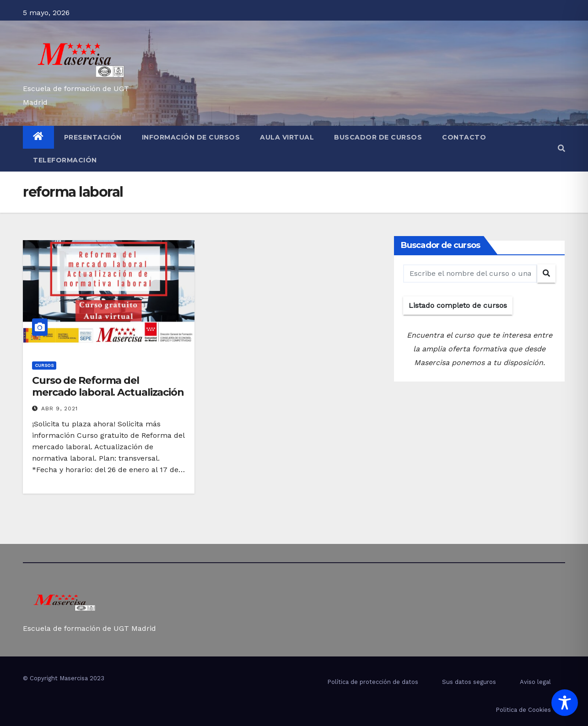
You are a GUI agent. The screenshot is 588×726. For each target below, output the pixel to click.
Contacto (464, 137)
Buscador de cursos (378, 137)
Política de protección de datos (373, 682)
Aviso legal (535, 682)
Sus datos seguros (469, 682)
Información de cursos (191, 137)
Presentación (93, 137)
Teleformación (65, 160)
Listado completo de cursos (458, 305)
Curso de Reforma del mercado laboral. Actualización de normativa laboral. (108, 393)
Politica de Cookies (523, 710)
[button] (561, 148)
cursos (44, 365)
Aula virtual (287, 137)
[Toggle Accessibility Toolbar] (565, 703)
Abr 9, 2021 (59, 409)
